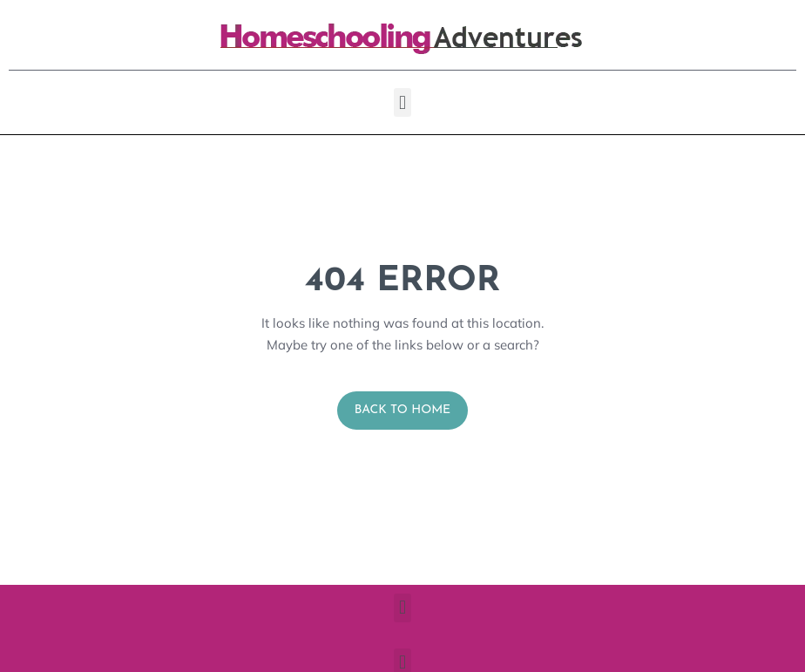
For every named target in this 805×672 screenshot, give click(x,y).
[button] (402, 102)
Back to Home (403, 410)
